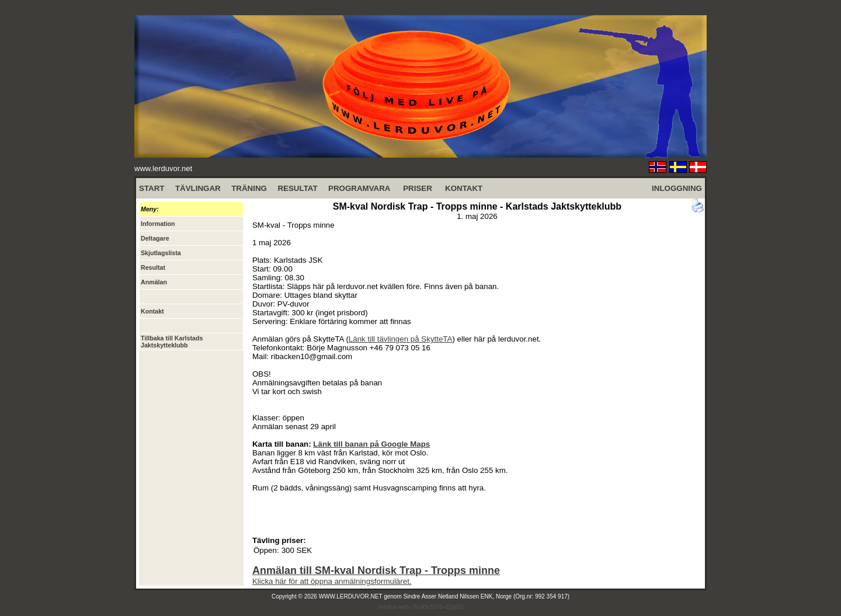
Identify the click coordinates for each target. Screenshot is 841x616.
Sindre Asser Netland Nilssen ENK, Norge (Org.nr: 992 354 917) (487, 596)
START (152, 188)
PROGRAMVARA (359, 188)
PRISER (418, 188)
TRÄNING (249, 188)
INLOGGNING (677, 188)
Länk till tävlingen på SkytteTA (401, 339)
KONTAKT (464, 188)
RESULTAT (297, 188)
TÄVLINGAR (198, 188)
